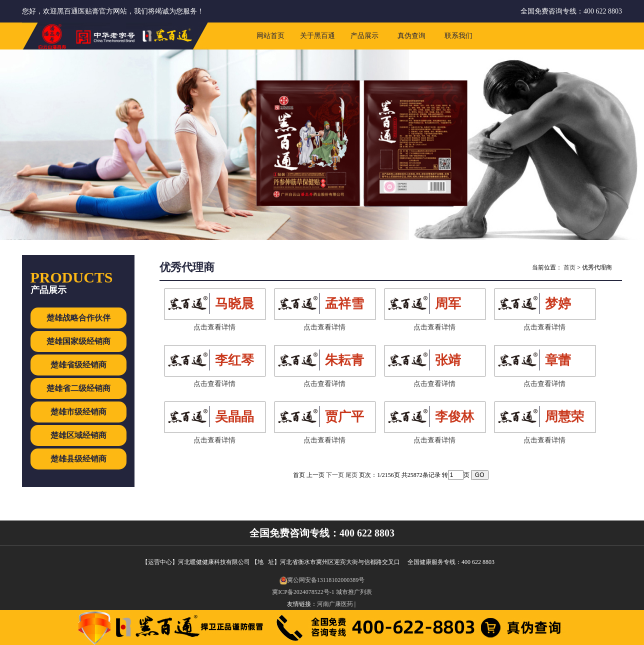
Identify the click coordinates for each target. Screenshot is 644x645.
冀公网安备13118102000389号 (322, 580)
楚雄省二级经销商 (78, 388)
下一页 (335, 475)
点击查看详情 (214, 327)
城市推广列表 (354, 592)
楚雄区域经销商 (78, 435)
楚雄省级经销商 (78, 365)
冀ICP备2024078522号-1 (303, 592)
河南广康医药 (335, 604)
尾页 (351, 475)
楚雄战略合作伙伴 (78, 318)
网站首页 (270, 36)
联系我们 (458, 36)
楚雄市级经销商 (78, 412)
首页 (569, 267)
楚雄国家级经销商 (78, 341)
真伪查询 (411, 36)
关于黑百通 (317, 36)
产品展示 (364, 36)
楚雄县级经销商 (78, 459)
